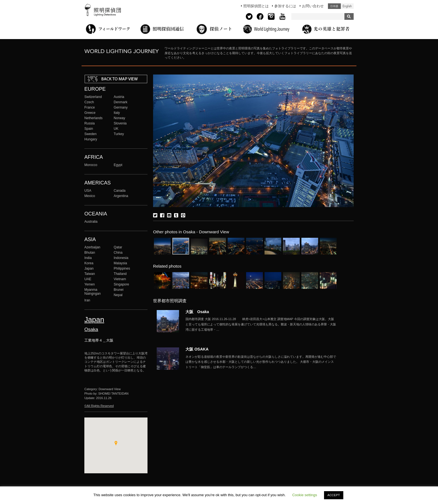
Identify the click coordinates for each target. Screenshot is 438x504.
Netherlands (93, 118)
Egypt (118, 165)
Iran (87, 300)
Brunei (119, 290)
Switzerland (93, 97)
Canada (120, 191)
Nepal (118, 295)
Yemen (90, 284)
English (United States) (347, 6)
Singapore (121, 284)
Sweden (91, 134)
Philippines (122, 268)
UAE (88, 279)
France (90, 107)
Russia (90, 123)
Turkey (119, 134)
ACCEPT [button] (334, 495)
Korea (89, 263)
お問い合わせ (313, 6)
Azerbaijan (92, 247)
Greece (90, 113)
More (261, 324)
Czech (89, 102)
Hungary (91, 139)
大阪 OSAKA (197, 349)
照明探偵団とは (256, 6)
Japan (89, 268)
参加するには (285, 6)
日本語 (334, 6)
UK (116, 129)
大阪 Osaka (197, 312)
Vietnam (120, 279)
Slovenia (120, 123)
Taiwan (90, 274)
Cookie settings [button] (305, 495)
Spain (89, 129)
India (88, 258)
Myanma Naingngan (92, 292)
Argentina (121, 196)
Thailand (120, 274)
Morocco (91, 165)
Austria (119, 97)
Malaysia (120, 263)
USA (88, 191)
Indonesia (121, 258)
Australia (91, 222)
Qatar (118, 247)
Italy (117, 113)
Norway (119, 118)
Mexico (90, 196)
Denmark (121, 102)
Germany (121, 107)
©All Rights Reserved (99, 406)
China (118, 253)
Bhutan (90, 253)
